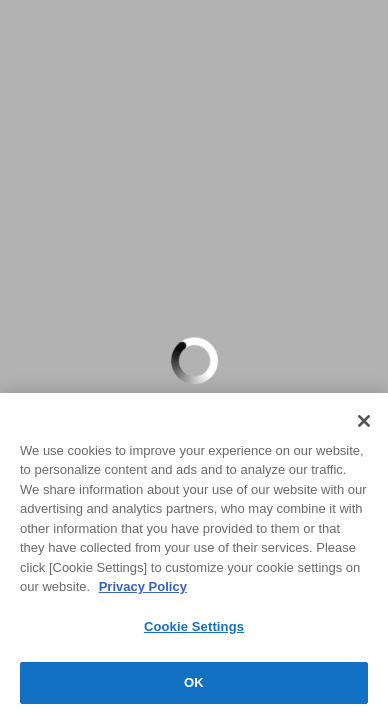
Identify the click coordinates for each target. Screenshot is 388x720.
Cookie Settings (194, 626)
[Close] (364, 421)
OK (194, 682)
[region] (194, 556)
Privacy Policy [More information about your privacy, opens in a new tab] (143, 586)
